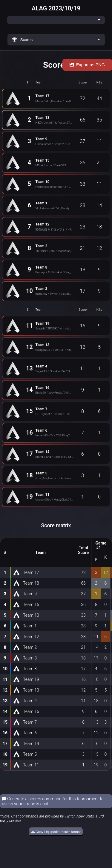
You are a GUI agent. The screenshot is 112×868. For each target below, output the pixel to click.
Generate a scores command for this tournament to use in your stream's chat (53, 801)
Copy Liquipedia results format (56, 832)
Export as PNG (87, 65)
